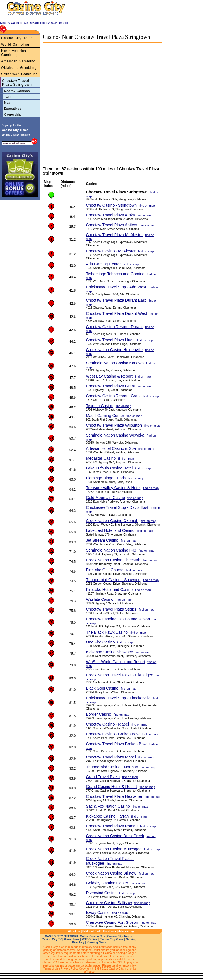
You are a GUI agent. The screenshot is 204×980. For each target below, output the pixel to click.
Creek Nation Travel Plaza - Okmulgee (120, 675)
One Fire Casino (100, 642)
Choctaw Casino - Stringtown (112, 205)
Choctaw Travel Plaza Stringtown (17, 83)
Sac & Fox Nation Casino (108, 806)
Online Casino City (92, 936)
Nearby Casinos (17, 91)
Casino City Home (17, 38)
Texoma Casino (100, 406)
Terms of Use (52, 969)
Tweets (10, 97)
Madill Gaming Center (105, 416)
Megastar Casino (101, 458)
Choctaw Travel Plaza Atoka (111, 215)
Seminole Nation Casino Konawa (115, 363)
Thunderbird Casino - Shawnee (113, 580)
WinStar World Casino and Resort (116, 662)
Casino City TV (52, 939)
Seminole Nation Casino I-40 (111, 550)
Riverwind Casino (101, 893)
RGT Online (89, 939)
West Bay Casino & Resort (109, 376)
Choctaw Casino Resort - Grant (114, 396)
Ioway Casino (98, 913)
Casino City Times (120, 936)
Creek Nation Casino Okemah (112, 521)
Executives (13, 109)
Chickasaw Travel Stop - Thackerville (118, 698)
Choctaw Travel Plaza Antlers (112, 225)
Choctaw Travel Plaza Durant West (117, 313)
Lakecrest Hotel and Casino (110, 530)
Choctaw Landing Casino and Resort (118, 619)
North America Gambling (14, 53)
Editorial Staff (92, 931)
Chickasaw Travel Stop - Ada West (116, 287)
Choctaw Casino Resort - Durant (115, 327)
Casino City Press (112, 939)
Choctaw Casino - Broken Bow (113, 734)
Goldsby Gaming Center (107, 883)
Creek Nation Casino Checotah (113, 560)
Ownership (13, 114)
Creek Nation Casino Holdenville (115, 350)
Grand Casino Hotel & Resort (112, 787)
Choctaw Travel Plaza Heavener (114, 796)
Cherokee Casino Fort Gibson (112, 922)
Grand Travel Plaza (103, 777)
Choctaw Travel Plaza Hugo (110, 340)
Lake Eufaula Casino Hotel (109, 468)
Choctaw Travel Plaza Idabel (111, 757)
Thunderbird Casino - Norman (112, 767)
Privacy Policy (70, 969)
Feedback (109, 931)
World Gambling (15, 44)
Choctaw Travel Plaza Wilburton (114, 425)
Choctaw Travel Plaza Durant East (116, 300)
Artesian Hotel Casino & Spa (111, 448)
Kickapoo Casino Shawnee (110, 652)
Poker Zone (72, 939)
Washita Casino (100, 599)
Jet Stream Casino (102, 540)
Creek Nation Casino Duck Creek (115, 836)
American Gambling (18, 61)
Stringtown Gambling (19, 74)
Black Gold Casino (102, 688)
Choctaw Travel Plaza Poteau (112, 826)
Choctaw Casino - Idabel (108, 724)
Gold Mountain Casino (106, 498)
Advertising (126, 931)
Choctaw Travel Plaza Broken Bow (116, 744)
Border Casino (99, 714)
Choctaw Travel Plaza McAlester (115, 235)
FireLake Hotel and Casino (109, 590)
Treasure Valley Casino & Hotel (113, 488)
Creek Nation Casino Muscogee (114, 849)
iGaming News (96, 942)
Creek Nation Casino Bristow (111, 873)
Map (7, 103)
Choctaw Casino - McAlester (111, 251)
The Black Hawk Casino (107, 632)
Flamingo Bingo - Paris (106, 478)
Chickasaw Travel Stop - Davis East (117, 507)
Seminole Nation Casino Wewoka (115, 435)
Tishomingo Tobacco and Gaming (115, 274)
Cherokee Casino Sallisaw (109, 903)
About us (74, 931)
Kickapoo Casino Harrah (107, 816)
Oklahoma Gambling (19, 68)
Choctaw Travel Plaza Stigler (111, 609)
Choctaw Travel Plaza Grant (111, 386)
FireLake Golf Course (105, 570)
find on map (147, 206)
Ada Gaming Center (104, 264)
